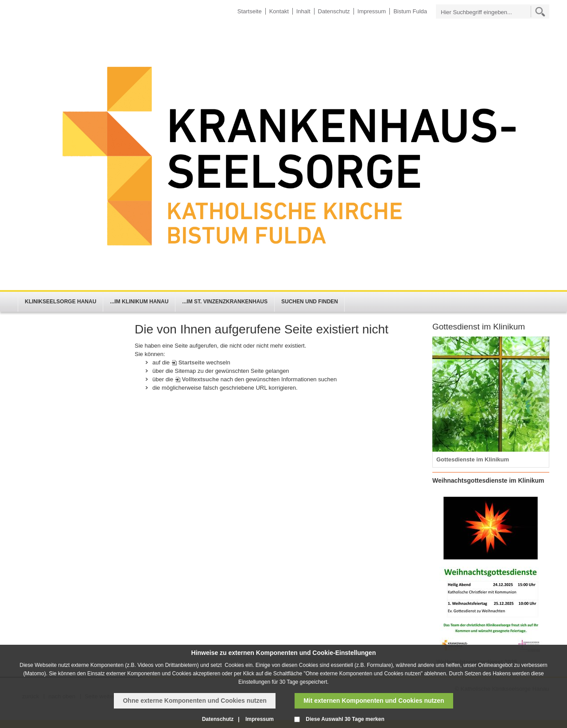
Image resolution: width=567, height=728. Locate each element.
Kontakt (279, 11)
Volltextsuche (201, 379)
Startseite (250, 11)
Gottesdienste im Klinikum (473, 459)
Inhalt (303, 11)
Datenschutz (334, 11)
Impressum (372, 11)
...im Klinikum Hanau (139, 302)
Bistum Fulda (410, 11)
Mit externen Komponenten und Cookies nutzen (374, 701)
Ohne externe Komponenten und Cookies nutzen (194, 701)
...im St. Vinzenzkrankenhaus (225, 302)
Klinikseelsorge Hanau (60, 302)
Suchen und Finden (310, 302)
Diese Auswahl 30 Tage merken (345, 719)
